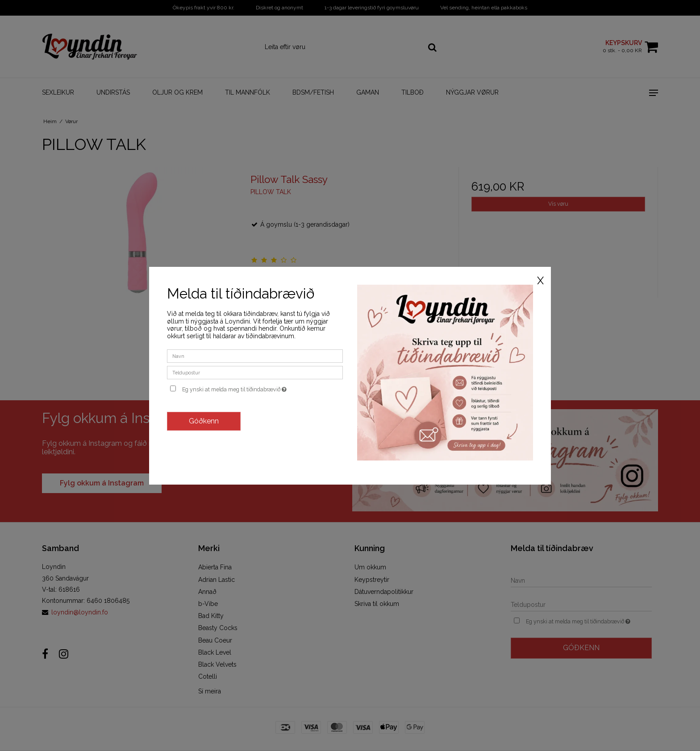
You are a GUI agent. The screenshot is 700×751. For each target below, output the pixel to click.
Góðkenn (204, 421)
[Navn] (255, 356)
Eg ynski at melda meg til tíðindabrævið (262, 388)
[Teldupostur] (255, 372)
